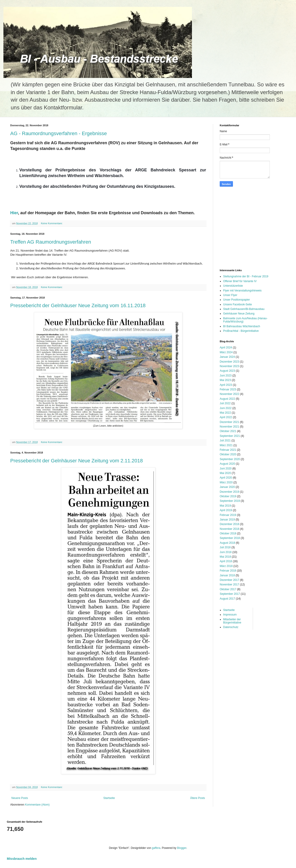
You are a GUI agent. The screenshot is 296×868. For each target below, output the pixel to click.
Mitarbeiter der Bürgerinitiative (232, 621)
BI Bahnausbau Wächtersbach (242, 326)
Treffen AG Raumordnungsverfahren (51, 242)
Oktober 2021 (228, 431)
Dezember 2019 (229, 492)
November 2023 (229, 366)
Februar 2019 (228, 515)
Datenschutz (231, 627)
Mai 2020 (225, 473)
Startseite (109, 798)
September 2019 (230, 501)
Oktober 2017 (228, 589)
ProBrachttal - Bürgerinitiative (241, 331)
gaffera (156, 848)
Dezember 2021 (229, 422)
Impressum (230, 615)
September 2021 (230, 436)
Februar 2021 (228, 450)
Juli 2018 (225, 547)
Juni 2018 (226, 552)
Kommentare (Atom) (37, 805)
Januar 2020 (227, 487)
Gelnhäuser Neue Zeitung (239, 314)
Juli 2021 (225, 440)
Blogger (182, 848)
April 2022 (226, 417)
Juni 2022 (226, 408)
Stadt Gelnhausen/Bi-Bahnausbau (244, 309)
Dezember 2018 (229, 524)
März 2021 (226, 445)
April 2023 (226, 385)
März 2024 (226, 352)
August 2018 (227, 543)
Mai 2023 (225, 380)
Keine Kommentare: (52, 223)
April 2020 (226, 478)
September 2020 (230, 459)
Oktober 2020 (228, 454)
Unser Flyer (230, 295)
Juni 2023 (226, 376)
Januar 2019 (227, 520)
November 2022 (229, 394)
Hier (14, 213)
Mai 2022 (225, 413)
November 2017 (229, 585)
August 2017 (227, 599)
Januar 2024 (227, 357)
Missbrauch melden (22, 859)
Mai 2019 (225, 506)
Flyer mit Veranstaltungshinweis (242, 291)
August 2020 (227, 464)
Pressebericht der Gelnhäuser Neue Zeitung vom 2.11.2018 (77, 461)
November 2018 (229, 529)
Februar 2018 (228, 571)
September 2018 (230, 538)
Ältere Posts (198, 798)
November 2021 (229, 427)
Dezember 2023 (229, 362)
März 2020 (226, 482)
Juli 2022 (225, 403)
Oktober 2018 (228, 533)
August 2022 (227, 399)
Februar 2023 (228, 389)
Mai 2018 (225, 557)
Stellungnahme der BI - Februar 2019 (246, 276)
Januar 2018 (227, 575)
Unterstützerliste (233, 286)
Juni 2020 (226, 469)
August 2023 (227, 371)
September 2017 (230, 594)
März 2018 (226, 566)
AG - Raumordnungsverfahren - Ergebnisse (59, 133)
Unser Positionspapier (236, 300)
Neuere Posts (20, 798)
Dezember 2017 (229, 580)
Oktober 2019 (228, 496)
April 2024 (226, 348)
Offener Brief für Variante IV (240, 281)
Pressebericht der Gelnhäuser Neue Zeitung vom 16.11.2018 (78, 305)
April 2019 (226, 510)
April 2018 (226, 561)
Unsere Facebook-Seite (237, 304)
